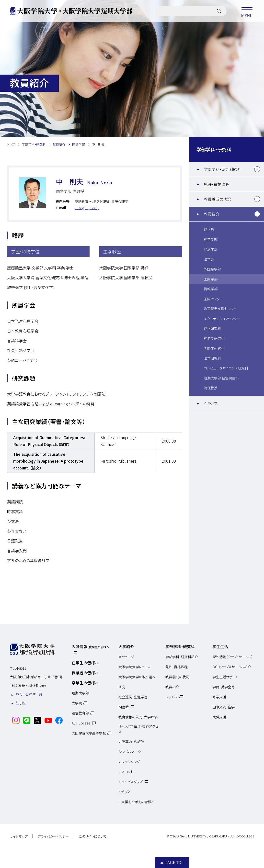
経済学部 (211, 249)
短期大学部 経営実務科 (221, 378)
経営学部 (211, 239)
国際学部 (211, 279)
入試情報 (91, 646)
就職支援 (219, 717)
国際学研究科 (214, 348)
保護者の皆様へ (85, 673)
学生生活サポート (225, 677)
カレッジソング (129, 762)
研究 (122, 687)
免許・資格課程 (217, 184)
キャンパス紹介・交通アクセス (138, 729)
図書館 (124, 707)
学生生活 (220, 646)
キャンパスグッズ (131, 782)
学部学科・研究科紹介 (222, 169)
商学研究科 (212, 328)
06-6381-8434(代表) (32, 685)
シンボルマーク (130, 752)
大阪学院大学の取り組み (137, 677)
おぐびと (125, 792)
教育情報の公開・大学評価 (138, 717)
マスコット (126, 772)
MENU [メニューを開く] (247, 11)
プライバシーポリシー (53, 836)
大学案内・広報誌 (131, 742)
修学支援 (219, 697)
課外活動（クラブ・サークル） (233, 657)
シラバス (211, 403)
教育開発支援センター (220, 309)
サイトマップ (19, 836)
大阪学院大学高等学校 (89, 733)
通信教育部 (80, 713)
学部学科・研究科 (214, 149)
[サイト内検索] (219, 11)
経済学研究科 (214, 338)
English (21, 702)
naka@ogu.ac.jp (87, 208)
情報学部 (211, 289)
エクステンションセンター (222, 319)
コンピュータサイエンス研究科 (226, 368)
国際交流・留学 (224, 707)
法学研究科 (212, 358)
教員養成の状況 (217, 199)
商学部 (209, 229)
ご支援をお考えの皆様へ (137, 802)
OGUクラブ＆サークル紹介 (232, 667)
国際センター (213, 299)
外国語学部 (212, 269)
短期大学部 (80, 693)
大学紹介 (126, 646)
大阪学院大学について (135, 667)
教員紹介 (212, 214)
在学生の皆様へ (85, 663)
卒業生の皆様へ (85, 683)
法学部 (209, 259)
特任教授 (211, 388)
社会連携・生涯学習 (133, 697)
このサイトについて (93, 836)
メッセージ (126, 657)
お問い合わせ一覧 (29, 694)
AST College (81, 723)
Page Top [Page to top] (174, 862)
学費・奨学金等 (224, 687)
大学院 (77, 703)
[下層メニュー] (257, 169)
